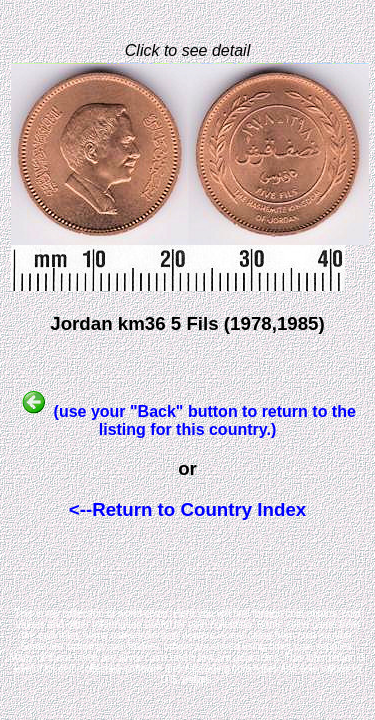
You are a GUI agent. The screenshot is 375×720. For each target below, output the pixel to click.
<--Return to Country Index (187, 509)
